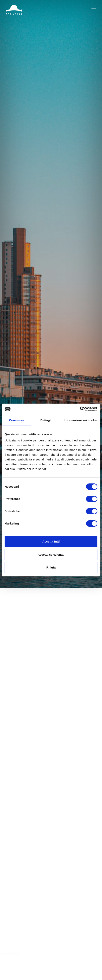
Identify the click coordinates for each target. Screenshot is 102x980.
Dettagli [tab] (46, 420)
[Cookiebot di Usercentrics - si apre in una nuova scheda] (80, 409)
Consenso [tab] (16, 420)
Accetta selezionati (51, 555)
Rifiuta (51, 567)
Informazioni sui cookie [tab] (81, 420)
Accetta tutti (51, 541)
